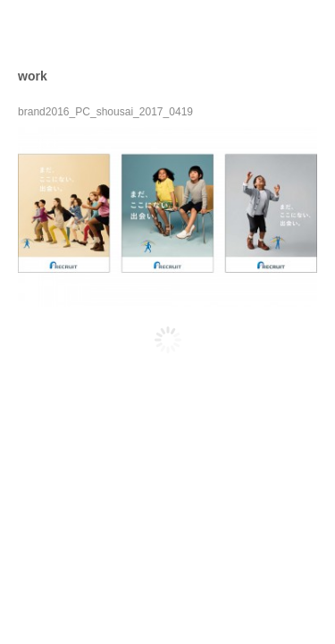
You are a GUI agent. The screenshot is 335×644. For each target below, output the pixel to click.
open (305, 30)
